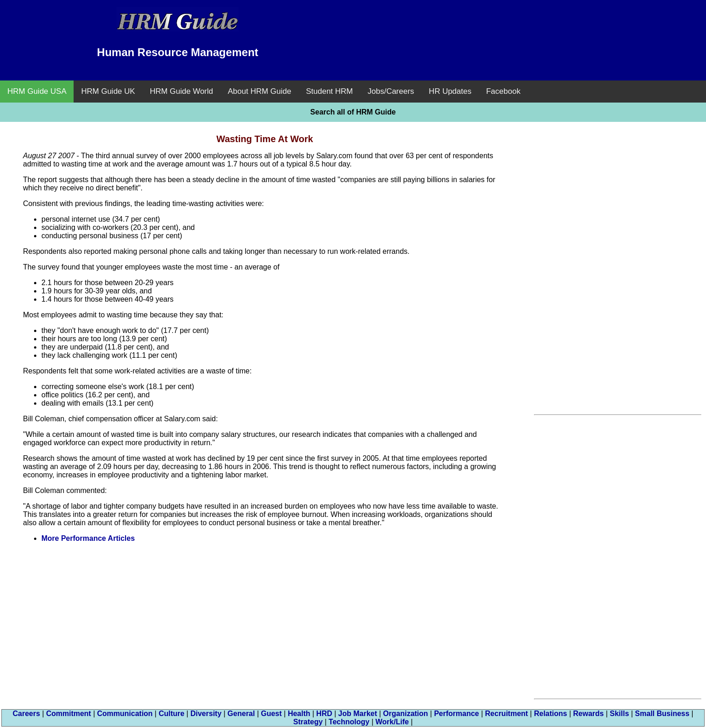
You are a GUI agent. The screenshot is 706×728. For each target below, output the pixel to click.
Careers (27, 714)
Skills (620, 714)
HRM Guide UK (108, 91)
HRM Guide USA (37, 91)
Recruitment (507, 714)
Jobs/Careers (391, 91)
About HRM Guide (259, 91)
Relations (551, 714)
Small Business (662, 714)
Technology (349, 722)
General (241, 714)
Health (299, 714)
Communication (125, 714)
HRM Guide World (182, 91)
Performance (457, 714)
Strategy (308, 722)
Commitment (69, 714)
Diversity (206, 714)
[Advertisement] (529, 28)
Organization (406, 714)
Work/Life (392, 722)
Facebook (503, 91)
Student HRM (329, 91)
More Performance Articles (88, 538)
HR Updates (450, 91)
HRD (324, 714)
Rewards (588, 714)
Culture (172, 714)
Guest (271, 714)
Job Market (357, 714)
